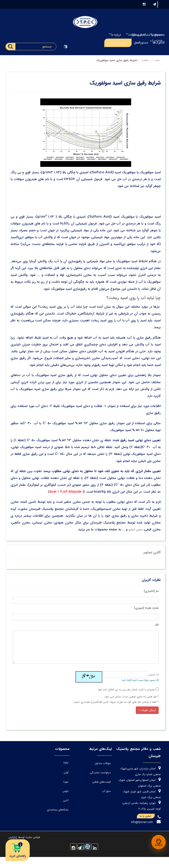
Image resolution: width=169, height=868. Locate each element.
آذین (79, 800)
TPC (79, 763)
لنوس (78, 790)
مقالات (144, 60)
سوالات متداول (112, 763)
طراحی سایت (33, 848)
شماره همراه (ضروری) (146, 607)
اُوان (79, 772)
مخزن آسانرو (135, 529)
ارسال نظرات (147, 710)
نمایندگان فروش (117, 43)
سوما (79, 781)
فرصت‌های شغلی (111, 781)
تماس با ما (147, 827)
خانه (157, 60)
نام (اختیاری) (151, 590)
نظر (156, 624)
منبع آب (116, 790)
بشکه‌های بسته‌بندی (70, 809)
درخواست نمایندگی (110, 772)
